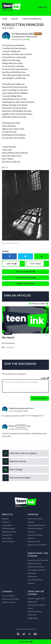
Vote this (40, 264)
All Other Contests (9, 602)
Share (5, 251)
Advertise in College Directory (35, 530)
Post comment (40, 398)
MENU (42, 7)
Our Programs (7, 525)
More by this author (20, 39)
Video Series (32, 615)
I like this (16, 264)
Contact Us (6, 522)
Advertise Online (34, 541)
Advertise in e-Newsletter (37, 545)
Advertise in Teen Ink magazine (35, 520)
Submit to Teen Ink (14, 461)
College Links (32, 602)
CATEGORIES (26, 642)
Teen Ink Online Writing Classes (36, 607)
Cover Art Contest (9, 596)
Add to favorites (26, 278)
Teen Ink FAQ (7, 535)
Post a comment (26, 272)
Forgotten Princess (32, 19)
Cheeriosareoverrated (19, 408)
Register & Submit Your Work (38, 560)
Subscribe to (20, 453)
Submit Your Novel (34, 563)
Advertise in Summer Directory (35, 537)
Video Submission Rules (36, 570)
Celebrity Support (8, 528)
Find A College (12, 470)
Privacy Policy (7, 538)
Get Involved (32, 576)
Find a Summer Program (16, 478)
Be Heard (8, 338)
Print (5, 167)
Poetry (15, 19)
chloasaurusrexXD (24, 34)
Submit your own (26, 284)
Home (5, 19)
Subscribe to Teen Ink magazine (35, 581)
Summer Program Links (36, 598)
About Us (5, 519)
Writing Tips (32, 573)
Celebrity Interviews (9, 532)
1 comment (8, 347)
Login (45, 378)
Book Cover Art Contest (11, 599)
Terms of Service (8, 541)
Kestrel (12, 426)
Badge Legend (33, 618)
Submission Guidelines (36, 567)
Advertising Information (36, 525)
